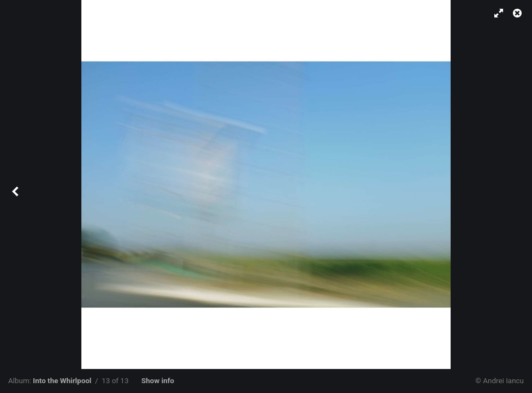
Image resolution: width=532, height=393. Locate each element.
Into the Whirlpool (62, 381)
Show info (158, 381)
